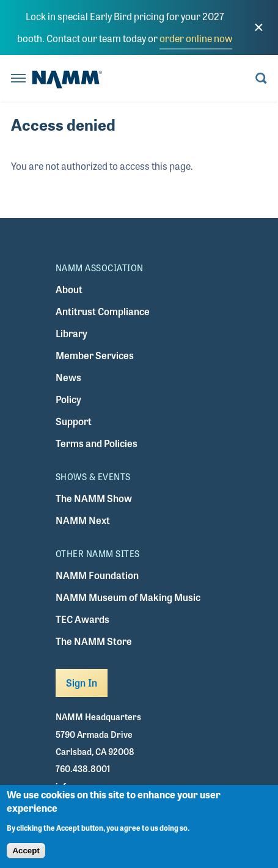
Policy (68, 399)
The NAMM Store (94, 641)
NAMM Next (83, 520)
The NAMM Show (94, 498)
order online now (196, 38)
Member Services (95, 355)
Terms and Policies (97, 443)
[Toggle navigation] (18, 79)
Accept (26, 856)
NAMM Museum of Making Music (128, 597)
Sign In (82, 683)
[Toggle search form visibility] (261, 79)
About (69, 289)
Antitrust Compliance (103, 311)
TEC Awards (82, 619)
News (68, 377)
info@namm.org (87, 786)
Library (71, 333)
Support (74, 421)
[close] (258, 27)
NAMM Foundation (97, 575)
